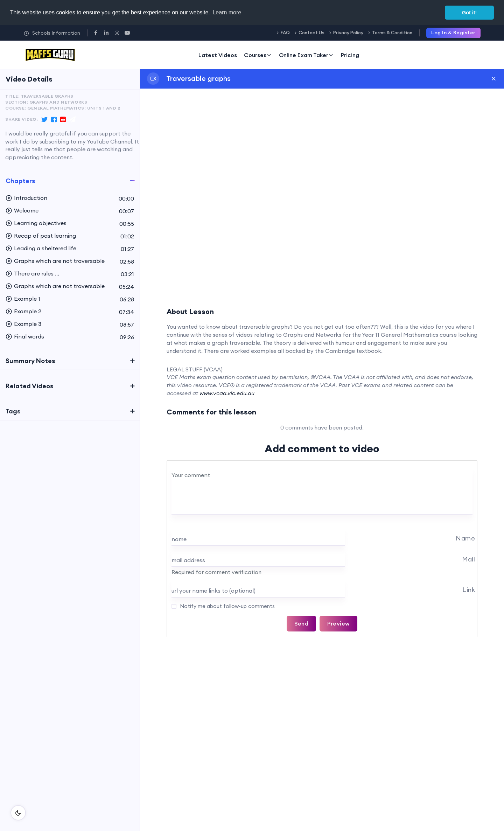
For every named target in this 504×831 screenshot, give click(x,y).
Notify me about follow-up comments (227, 606)
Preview (338, 623)
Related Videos (30, 386)
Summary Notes (30, 361)
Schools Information (52, 33)
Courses (258, 55)
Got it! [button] (469, 13)
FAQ (285, 33)
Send (301, 623)
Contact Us (311, 33)
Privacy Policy (348, 33)
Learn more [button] (227, 12)
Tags (13, 411)
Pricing (350, 55)
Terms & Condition (392, 33)
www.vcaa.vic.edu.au (227, 393)
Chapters (20, 181)
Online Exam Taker (306, 55)
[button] (70, 198)
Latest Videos (218, 55)
